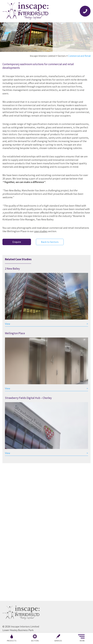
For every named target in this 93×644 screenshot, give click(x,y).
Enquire (17, 242)
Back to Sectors (50, 242)
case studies (41, 231)
